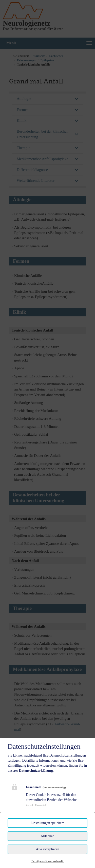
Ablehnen (47, 836)
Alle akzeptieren (47, 849)
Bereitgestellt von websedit (48, 861)
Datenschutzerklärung (36, 771)
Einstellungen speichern (47, 823)
